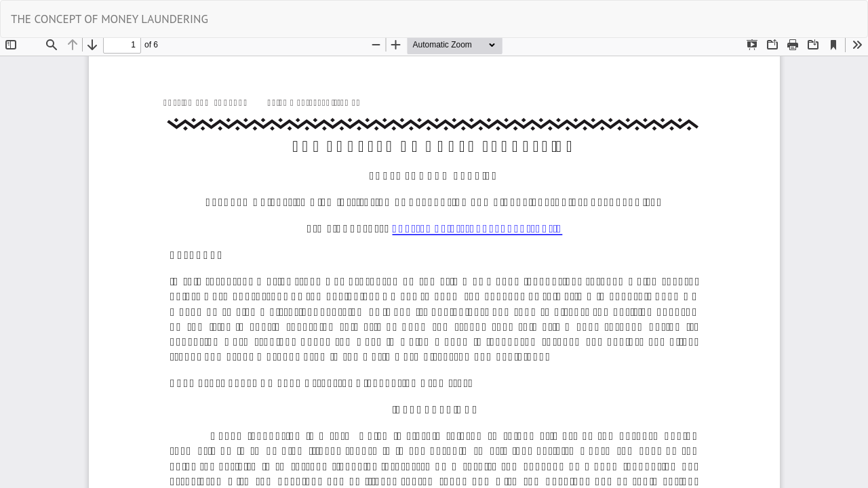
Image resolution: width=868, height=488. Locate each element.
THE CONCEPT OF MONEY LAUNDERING (110, 19)
